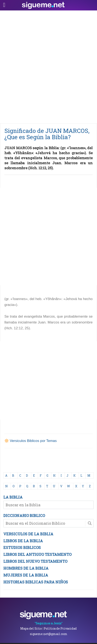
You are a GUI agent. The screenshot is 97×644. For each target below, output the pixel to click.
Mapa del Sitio (31, 628)
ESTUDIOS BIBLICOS (22, 547)
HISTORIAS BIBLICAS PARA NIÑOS (36, 582)
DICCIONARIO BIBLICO (24, 515)
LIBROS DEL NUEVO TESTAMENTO (35, 561)
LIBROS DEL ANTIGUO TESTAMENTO (37, 554)
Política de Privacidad (60, 628)
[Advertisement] (48, 66)
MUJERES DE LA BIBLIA (26, 575)
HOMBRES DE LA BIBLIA (26, 568)
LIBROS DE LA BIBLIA (23, 541)
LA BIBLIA (13, 497)
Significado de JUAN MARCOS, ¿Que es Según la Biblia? (47, 134)
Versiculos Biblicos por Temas (33, 441)
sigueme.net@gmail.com (49, 634)
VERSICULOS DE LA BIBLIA (28, 534)
